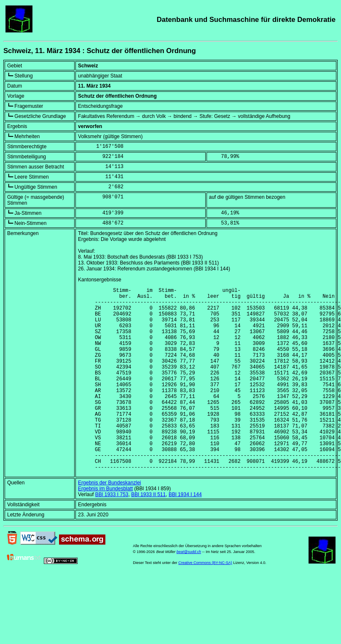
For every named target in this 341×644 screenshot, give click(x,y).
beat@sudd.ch (189, 591)
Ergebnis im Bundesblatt (105, 528)
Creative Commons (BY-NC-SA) (205, 602)
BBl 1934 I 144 (185, 534)
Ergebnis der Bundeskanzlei (109, 522)
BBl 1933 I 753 (112, 534)
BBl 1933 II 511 (148, 534)
